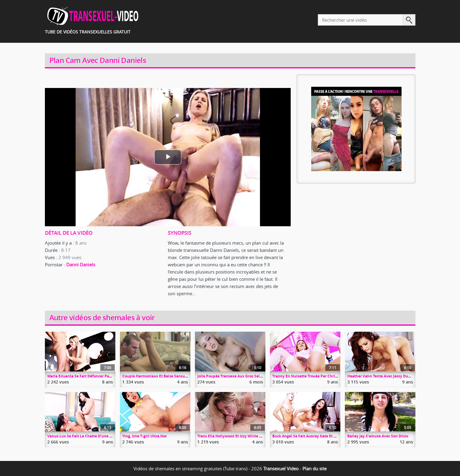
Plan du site (314, 468)
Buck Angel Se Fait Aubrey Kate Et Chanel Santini (316, 436)
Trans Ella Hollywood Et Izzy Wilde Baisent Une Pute (244, 436)
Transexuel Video (281, 468)
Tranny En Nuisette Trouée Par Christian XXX (312, 376)
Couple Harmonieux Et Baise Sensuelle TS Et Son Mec (170, 376)
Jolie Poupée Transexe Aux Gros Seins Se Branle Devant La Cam (253, 376)
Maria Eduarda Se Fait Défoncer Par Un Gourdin (90, 376)
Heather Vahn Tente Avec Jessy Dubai (381, 376)
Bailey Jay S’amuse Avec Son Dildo (378, 436)
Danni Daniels (81, 265)
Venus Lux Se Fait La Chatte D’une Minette (85, 436)
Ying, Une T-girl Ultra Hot (144, 436)
